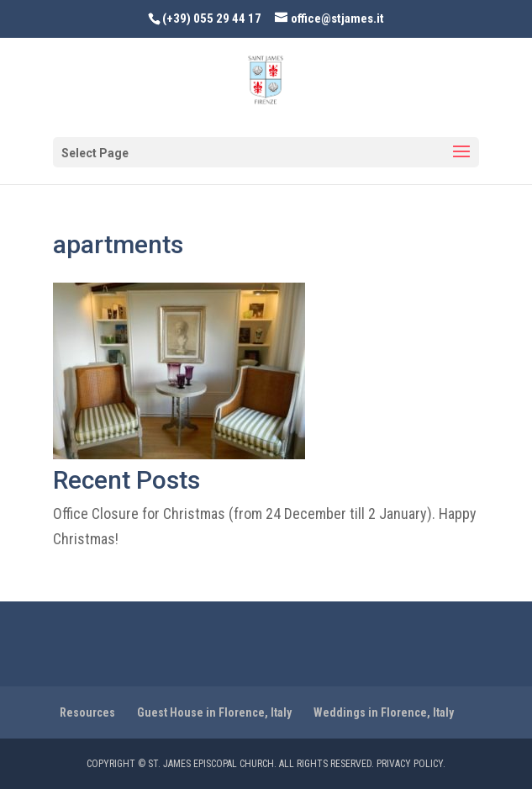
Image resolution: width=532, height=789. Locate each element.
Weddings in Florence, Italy (384, 712)
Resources (87, 712)
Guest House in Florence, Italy (214, 712)
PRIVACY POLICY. (411, 764)
